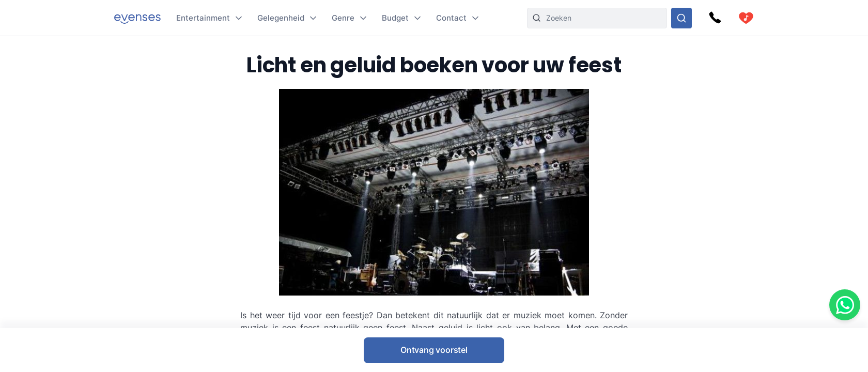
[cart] (746, 18)
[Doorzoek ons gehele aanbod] (681, 18)
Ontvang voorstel (434, 350)
